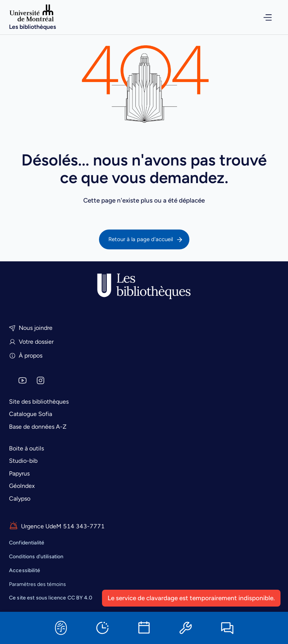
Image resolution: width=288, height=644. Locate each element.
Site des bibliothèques (39, 402)
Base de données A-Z (38, 427)
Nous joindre (31, 328)
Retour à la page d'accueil (146, 240)
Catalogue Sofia (31, 414)
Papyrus (19, 473)
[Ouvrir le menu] (263, 17)
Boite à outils (26, 448)
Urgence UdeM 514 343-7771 (57, 526)
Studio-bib (23, 461)
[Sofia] (61, 628)
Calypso (20, 499)
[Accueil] (32, 17)
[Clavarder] (227, 628)
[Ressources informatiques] (186, 628)
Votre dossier (31, 342)
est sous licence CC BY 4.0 (51, 598)
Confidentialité (27, 543)
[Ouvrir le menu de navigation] (263, 17)
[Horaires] (102, 628)
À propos (26, 356)
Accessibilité (25, 570)
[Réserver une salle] (144, 628)
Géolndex (22, 486)
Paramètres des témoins (37, 584)
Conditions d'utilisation (36, 557)
